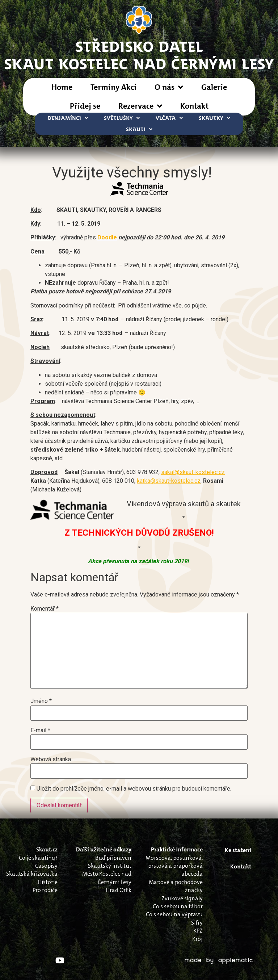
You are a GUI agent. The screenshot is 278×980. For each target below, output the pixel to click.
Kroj (197, 939)
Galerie (214, 87)
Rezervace (140, 106)
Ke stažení (238, 850)
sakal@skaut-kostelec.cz (193, 472)
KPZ (198, 931)
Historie (48, 882)
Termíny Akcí (113, 87)
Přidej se (85, 106)
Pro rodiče (45, 890)
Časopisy (46, 866)
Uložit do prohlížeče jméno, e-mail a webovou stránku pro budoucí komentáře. (134, 789)
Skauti (139, 129)
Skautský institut (110, 866)
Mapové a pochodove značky (176, 886)
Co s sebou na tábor (178, 906)
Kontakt (194, 106)
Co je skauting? (38, 858)
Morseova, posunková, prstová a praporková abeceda (174, 866)
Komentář (45, 609)
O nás (169, 87)
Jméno (41, 701)
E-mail (40, 730)
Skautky (214, 118)
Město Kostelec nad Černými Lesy (107, 878)
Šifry (197, 923)
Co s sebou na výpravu (174, 914)
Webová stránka (51, 759)
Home (62, 87)
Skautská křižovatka (32, 874)
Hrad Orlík (119, 890)
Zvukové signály (182, 898)
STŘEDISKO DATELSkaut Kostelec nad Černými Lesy (139, 55)
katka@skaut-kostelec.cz (169, 481)
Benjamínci (68, 118)
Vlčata (169, 118)
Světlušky (122, 118)
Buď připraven (113, 858)
